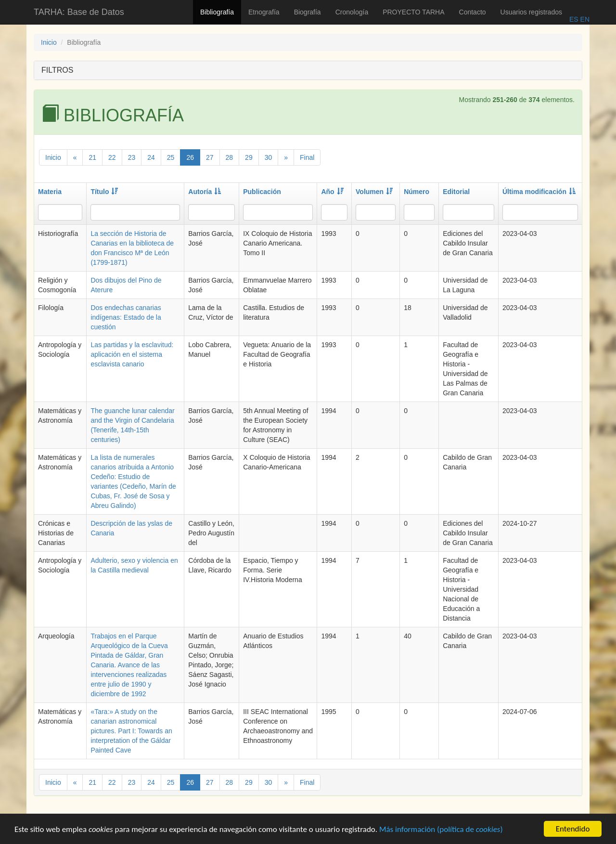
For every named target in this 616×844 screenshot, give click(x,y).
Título (104, 192)
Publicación (262, 192)
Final (307, 157)
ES (574, 19)
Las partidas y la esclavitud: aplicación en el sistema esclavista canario (132, 354)
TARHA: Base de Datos (79, 12)
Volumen (374, 192)
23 (132, 157)
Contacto (473, 12)
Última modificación (539, 192)
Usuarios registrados (531, 12)
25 (171, 157)
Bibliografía (217, 12)
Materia (50, 192)
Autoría (205, 192)
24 (151, 157)
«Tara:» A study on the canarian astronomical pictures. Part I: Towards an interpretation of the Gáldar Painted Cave (131, 731)
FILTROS (57, 70)
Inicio (49, 42)
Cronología (352, 12)
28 (230, 157)
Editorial (456, 192)
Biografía (308, 12)
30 (269, 157)
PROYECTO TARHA (413, 12)
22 (112, 157)
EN (584, 19)
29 (249, 157)
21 (92, 157)
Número (417, 192)
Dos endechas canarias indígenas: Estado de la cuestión (126, 317)
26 (190, 157)
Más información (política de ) (441, 830)
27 (210, 157)
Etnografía (264, 12)
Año (332, 192)
